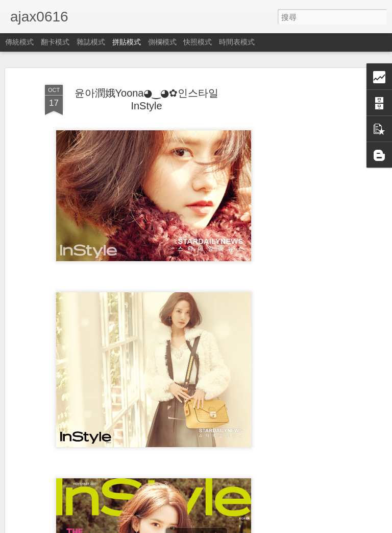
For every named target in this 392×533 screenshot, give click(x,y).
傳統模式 (19, 42)
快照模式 (198, 42)
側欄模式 (162, 42)
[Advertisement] (304, 237)
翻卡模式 (55, 42)
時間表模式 (237, 42)
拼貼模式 (127, 42)
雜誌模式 (91, 42)
